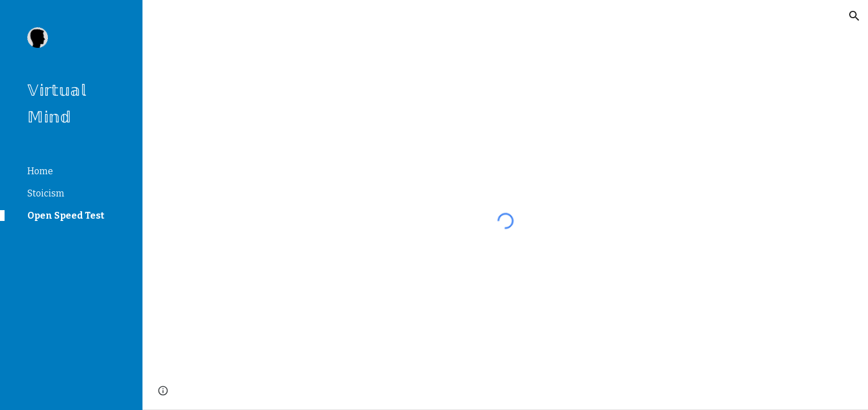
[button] (854, 16)
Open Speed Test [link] (66, 216)
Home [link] (40, 171)
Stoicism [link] (46, 193)
